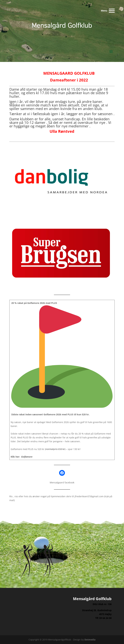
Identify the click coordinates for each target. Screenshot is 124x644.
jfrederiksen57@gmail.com (89, 496)
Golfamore (27, 457)
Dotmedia (90, 640)
